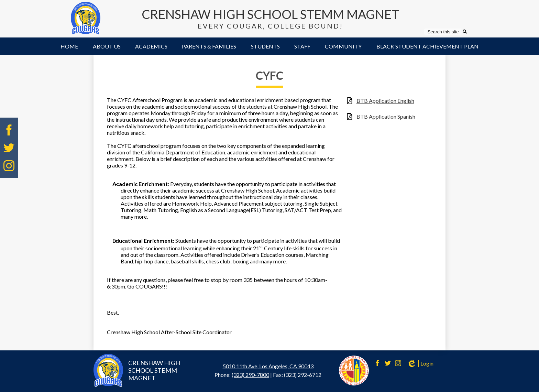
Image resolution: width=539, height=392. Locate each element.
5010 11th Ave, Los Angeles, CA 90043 (268, 366)
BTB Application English (385, 101)
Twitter (9, 148)
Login (420, 363)
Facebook (9, 130)
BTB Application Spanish (386, 116)
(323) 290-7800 (250, 375)
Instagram (9, 166)
